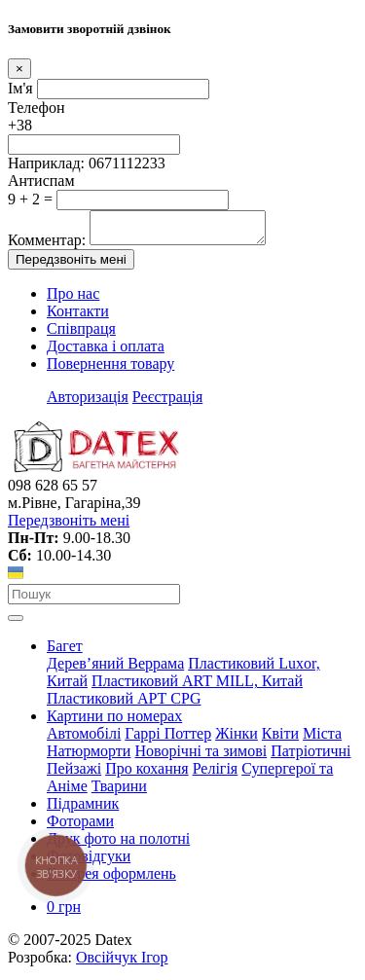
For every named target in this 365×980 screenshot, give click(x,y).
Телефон (36, 108)
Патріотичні (310, 757)
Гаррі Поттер (168, 739)
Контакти (78, 317)
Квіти (280, 739)
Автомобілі (84, 739)
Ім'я (20, 88)
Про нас (73, 299)
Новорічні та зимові (201, 757)
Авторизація (88, 402)
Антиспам (41, 181)
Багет (65, 652)
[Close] (19, 69)
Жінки (237, 739)
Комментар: (47, 246)
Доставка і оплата (106, 352)
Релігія (216, 774)
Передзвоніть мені (71, 265)
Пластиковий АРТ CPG (124, 704)
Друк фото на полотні (118, 844)
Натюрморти (89, 757)
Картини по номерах (114, 722)
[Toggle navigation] (16, 624)
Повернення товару (110, 369)
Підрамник (83, 809)
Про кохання (147, 774)
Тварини (119, 792)
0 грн (64, 912)
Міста (322, 739)
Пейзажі (74, 774)
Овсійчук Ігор (122, 963)
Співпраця (81, 334)
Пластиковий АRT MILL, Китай (197, 687)
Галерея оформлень (111, 879)
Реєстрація (167, 402)
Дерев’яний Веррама (115, 669)
